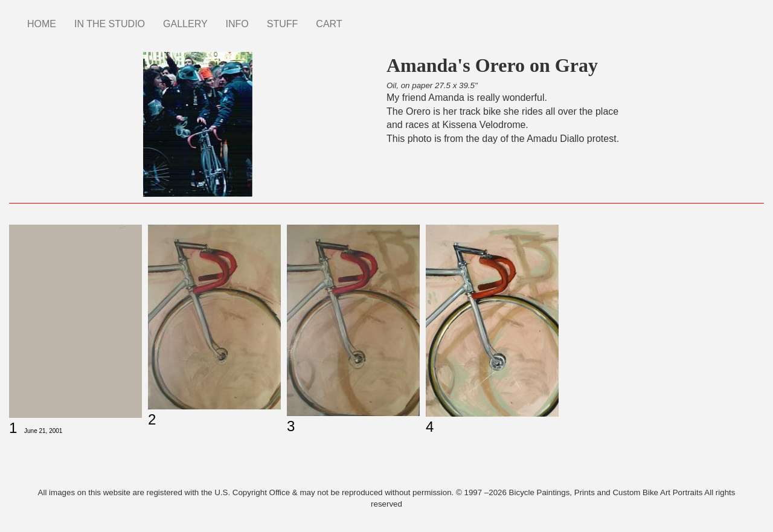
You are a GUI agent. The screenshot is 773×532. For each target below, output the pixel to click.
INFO (237, 24)
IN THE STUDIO (110, 24)
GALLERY (185, 24)
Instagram (361, 18)
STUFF (283, 24)
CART (329, 24)
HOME (42, 24)
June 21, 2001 (43, 431)
